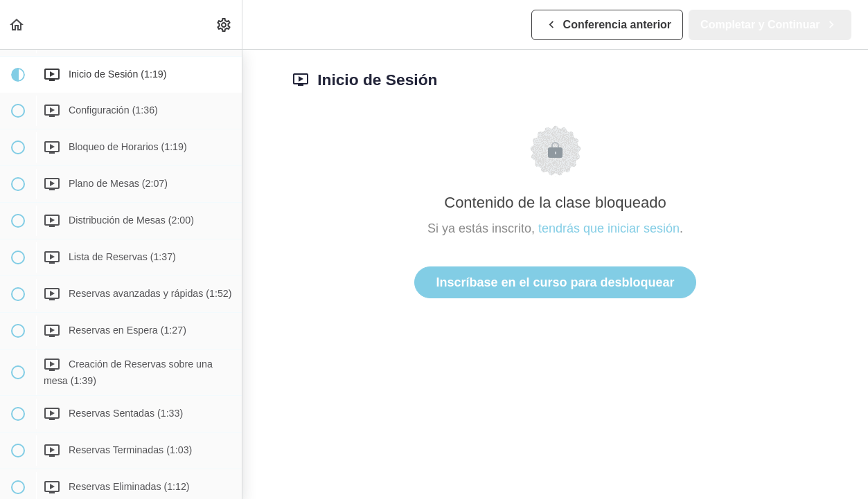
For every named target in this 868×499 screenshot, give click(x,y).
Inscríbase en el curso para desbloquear (555, 282)
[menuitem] (224, 25)
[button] (17, 25)
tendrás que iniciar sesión (609, 228)
